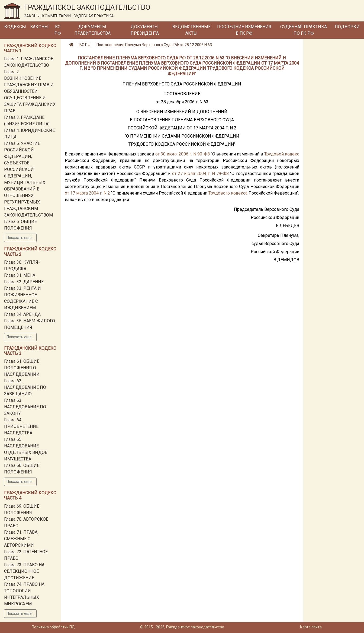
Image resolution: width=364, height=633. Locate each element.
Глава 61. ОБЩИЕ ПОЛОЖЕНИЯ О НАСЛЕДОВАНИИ (22, 368)
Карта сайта (311, 627)
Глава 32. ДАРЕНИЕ (24, 282)
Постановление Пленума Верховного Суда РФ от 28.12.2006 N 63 (154, 45)
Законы (39, 27)
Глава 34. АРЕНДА (22, 314)
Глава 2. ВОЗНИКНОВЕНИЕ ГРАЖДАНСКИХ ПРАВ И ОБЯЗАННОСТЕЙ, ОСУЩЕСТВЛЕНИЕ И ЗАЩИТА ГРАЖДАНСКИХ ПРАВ (30, 91)
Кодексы (15, 27)
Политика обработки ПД (53, 627)
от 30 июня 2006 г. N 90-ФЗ (183, 154)
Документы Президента (145, 30)
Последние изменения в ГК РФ (244, 30)
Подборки (347, 27)
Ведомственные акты (191, 30)
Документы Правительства (92, 30)
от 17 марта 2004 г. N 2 (87, 193)
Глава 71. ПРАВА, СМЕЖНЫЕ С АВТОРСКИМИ (21, 539)
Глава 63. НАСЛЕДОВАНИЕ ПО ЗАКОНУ (25, 407)
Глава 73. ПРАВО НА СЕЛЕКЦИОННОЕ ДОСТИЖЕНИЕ (24, 571)
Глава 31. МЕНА (20, 275)
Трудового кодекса (228, 193)
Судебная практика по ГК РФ (304, 30)
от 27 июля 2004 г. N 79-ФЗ (200, 174)
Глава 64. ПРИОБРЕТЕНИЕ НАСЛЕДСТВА (21, 426)
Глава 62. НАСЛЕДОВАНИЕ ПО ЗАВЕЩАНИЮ (25, 387)
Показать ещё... (20, 238)
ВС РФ (58, 30)
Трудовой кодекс (282, 154)
